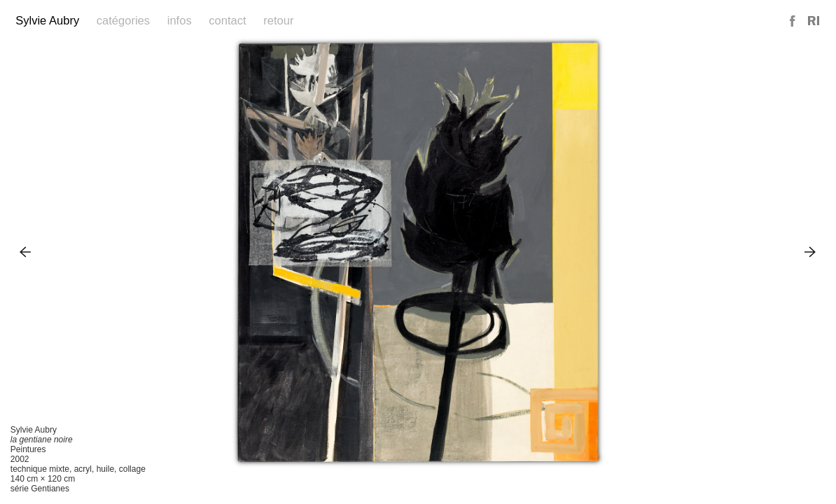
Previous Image (26, 252)
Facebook (793, 21)
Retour (278, 21)
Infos (180, 21)
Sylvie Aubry (47, 21)
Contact (227, 21)
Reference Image (814, 21)
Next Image (810, 252)
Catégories (123, 21)
